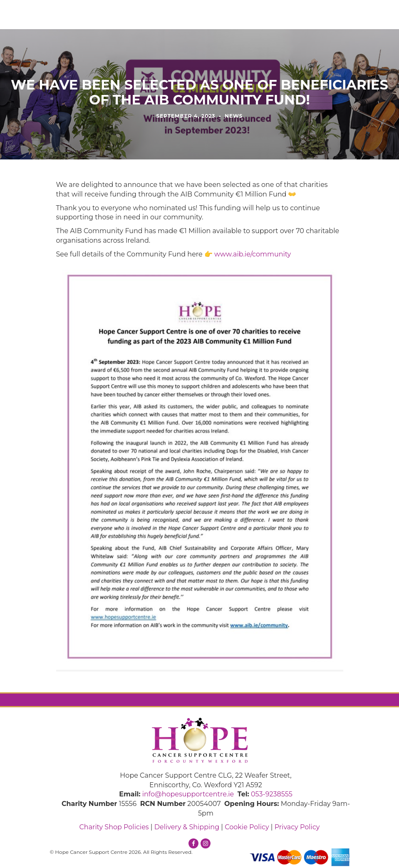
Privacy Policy (297, 827)
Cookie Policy (247, 827)
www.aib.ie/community (253, 254)
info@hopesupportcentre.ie (188, 794)
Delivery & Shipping (187, 827)
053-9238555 (272, 794)
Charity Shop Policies (114, 827)
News (234, 116)
